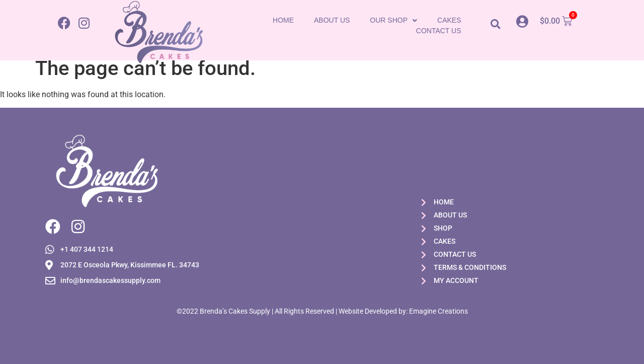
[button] (495, 24)
